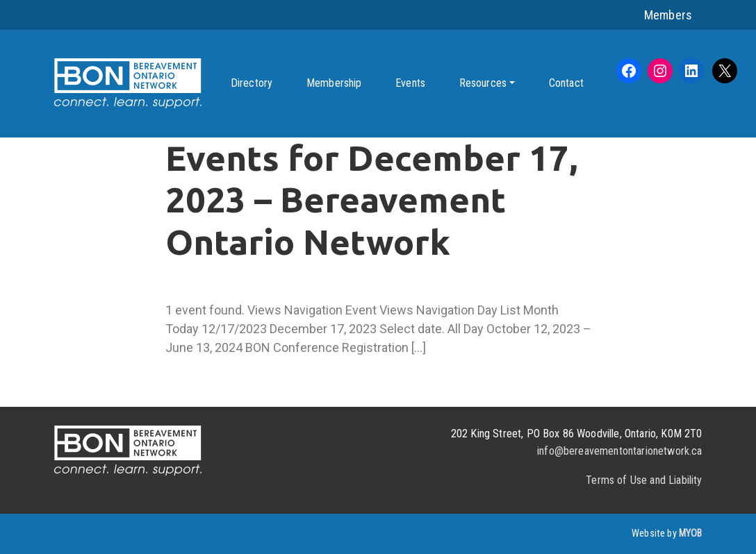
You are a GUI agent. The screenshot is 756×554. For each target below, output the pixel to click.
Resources (483, 83)
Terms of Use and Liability (644, 480)
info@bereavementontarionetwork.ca (619, 451)
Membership (334, 83)
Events (410, 83)
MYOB (691, 534)
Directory (252, 83)
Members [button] (668, 15)
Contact (566, 83)
